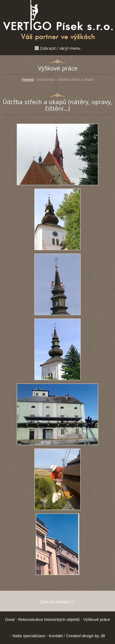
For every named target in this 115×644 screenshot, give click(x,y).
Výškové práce (97, 619)
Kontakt (56, 636)
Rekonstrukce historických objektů (49, 619)
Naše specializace (29, 636)
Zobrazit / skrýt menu (58, 48)
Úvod (10, 619)
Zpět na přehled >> (58, 602)
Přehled (28, 80)
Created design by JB (86, 636)
